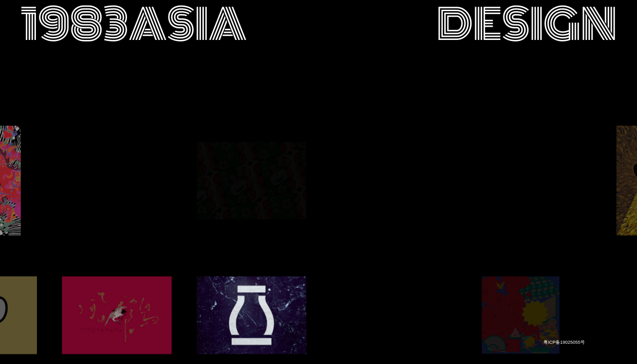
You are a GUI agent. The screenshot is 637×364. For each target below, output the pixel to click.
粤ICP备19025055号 (564, 342)
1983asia (134, 25)
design (527, 25)
